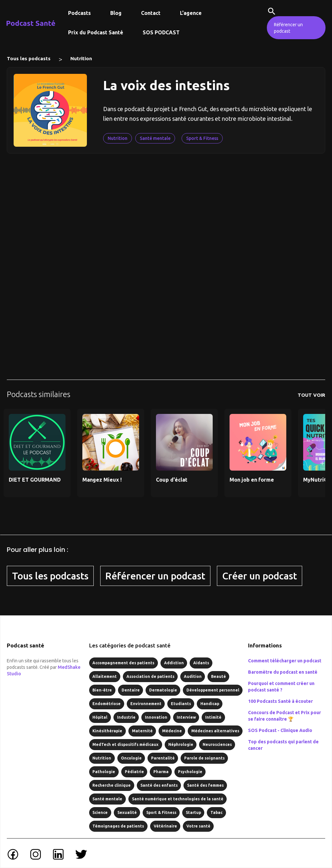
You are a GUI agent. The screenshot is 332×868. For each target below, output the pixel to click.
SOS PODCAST (161, 32)
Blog (116, 13)
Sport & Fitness (202, 138)
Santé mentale (155, 138)
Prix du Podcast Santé (96, 32)
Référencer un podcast (288, 28)
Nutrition (81, 58)
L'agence (191, 13)
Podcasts (79, 13)
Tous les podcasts (29, 58)
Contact (151, 13)
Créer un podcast (260, 576)
